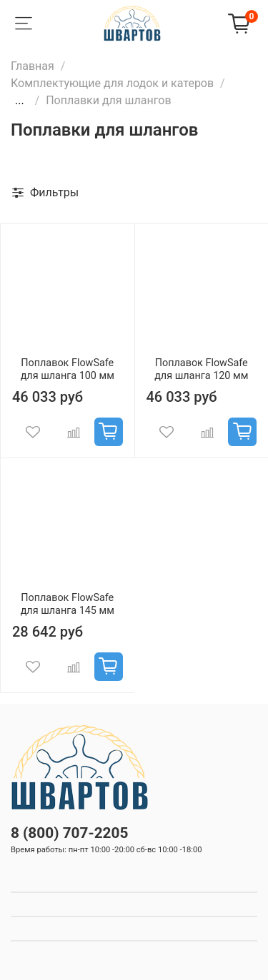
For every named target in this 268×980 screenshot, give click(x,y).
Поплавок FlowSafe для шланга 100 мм (68, 369)
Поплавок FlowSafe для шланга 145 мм (68, 604)
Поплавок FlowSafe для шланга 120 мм (201, 369)
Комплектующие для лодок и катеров (112, 83)
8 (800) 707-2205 (69, 833)
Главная (33, 66)
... (20, 101)
